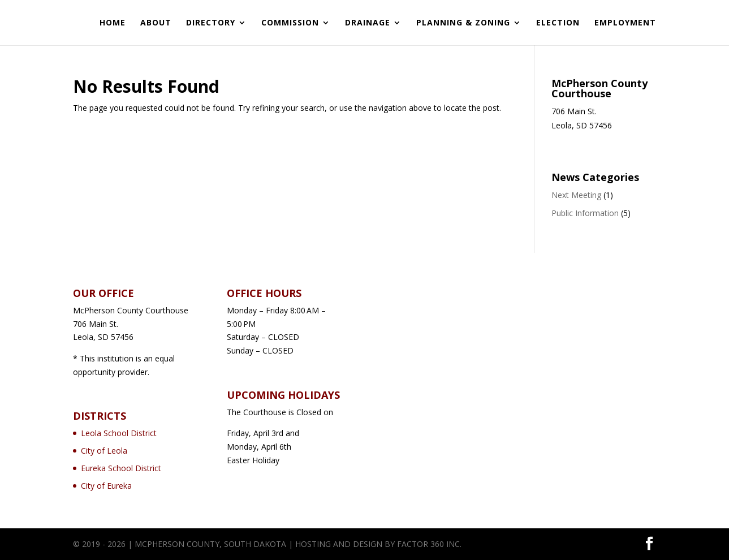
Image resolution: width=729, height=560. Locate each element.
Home (113, 23)
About (156, 23)
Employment (625, 23)
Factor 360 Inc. (429, 544)
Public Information (585, 213)
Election (558, 23)
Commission (290, 23)
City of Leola (104, 451)
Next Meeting (576, 195)
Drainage (368, 23)
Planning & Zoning (463, 23)
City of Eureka (106, 486)
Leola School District (119, 433)
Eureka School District (121, 468)
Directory (211, 23)
